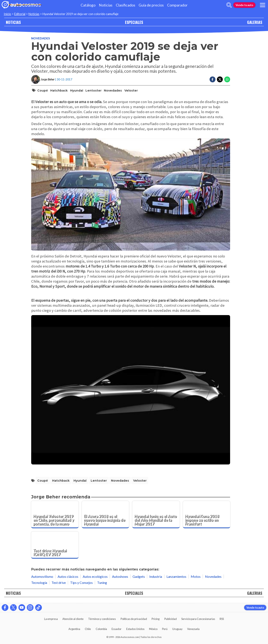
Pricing (156, 619)
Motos (196, 576)
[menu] (263, 5)
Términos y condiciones (102, 619)
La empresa (51, 619)
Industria (156, 576)
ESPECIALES (134, 22)
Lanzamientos (176, 576)
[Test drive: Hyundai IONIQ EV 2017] (55, 545)
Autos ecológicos (95, 576)
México (153, 629)
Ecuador (117, 629)
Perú (165, 629)
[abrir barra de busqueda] (229, 5)
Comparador (177, 5)
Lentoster (93, 91)
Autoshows (120, 576)
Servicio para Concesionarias (198, 619)
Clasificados (126, 5)
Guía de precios (151, 5)
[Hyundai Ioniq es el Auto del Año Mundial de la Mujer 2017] (156, 515)
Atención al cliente (73, 619)
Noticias (106, 5)
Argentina (74, 629)
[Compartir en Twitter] (220, 79)
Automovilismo (42, 576)
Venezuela (193, 629)
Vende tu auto (244, 5)
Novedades (41, 38)
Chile (88, 629)
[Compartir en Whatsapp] (227, 79)
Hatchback (59, 91)
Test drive (59, 583)
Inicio (7, 14)
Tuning (102, 583)
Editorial (20, 14)
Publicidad (171, 619)
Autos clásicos (68, 576)
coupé (43, 91)
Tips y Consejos (81, 583)
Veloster (131, 91)
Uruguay (177, 629)
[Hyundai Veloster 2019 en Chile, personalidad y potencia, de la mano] (55, 515)
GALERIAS (255, 22)
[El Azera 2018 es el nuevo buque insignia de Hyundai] (106, 515)
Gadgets (139, 576)
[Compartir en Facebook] (213, 79)
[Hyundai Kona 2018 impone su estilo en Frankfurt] (207, 515)
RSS (222, 619)
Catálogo (88, 5)
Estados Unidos (135, 629)
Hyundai (77, 91)
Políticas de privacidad (134, 619)
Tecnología (39, 583)
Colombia (101, 629)
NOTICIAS (13, 22)
